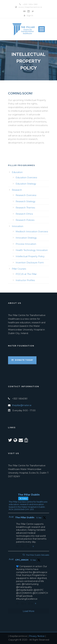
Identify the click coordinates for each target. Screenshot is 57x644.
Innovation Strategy (26, 238)
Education (17, 172)
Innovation (18, 226)
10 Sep (33, 560)
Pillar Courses (19, 269)
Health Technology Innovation (32, 250)
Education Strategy (26, 184)
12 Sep (39, 518)
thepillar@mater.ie (22, 405)
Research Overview (26, 195)
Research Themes (25, 208)
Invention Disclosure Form (30, 263)
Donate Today (22, 360)
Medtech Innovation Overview (32, 232)
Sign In (30, 15)
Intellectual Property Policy (30, 256)
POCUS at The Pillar (26, 274)
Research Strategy (26, 201)
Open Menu (42, 29)
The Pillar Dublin (25, 517)
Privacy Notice (37, 636)
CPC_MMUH (22, 560)
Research (17, 190)
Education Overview (26, 178)
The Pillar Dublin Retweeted (38, 555)
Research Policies (25, 220)
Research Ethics (24, 214)
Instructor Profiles (25, 280)
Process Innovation (26, 244)
